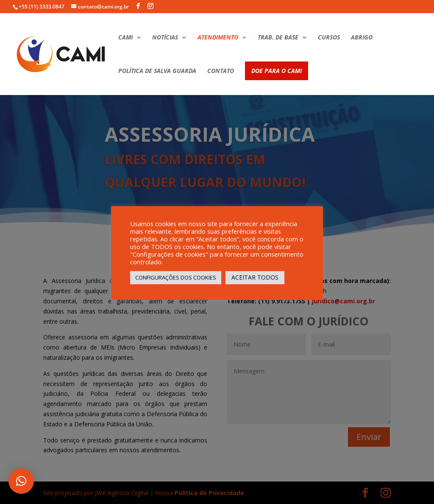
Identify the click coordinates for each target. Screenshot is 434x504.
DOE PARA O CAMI (277, 71)
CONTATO (221, 71)
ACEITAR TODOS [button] (255, 277)
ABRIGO (362, 38)
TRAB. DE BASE (278, 38)
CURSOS (329, 38)
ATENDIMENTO (218, 38)
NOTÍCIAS (165, 38)
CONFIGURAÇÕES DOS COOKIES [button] (176, 277)
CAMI (125, 38)
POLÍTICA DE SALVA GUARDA (157, 71)
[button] (21, 481)
